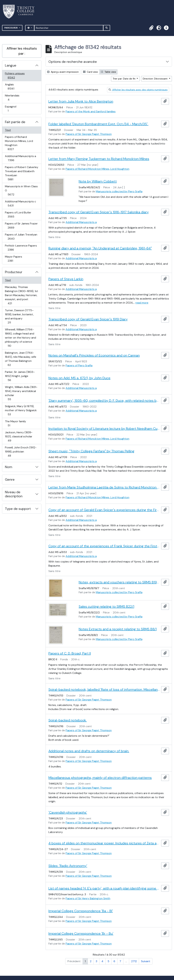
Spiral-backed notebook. (68, 720)
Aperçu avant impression (63, 72)
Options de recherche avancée (73, 62)
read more (142, 303)
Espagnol (12, 109)
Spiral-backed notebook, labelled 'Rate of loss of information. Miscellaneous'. (104, 689)
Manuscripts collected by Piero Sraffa (119, 191)
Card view (90, 72)
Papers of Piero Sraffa (79, 365)
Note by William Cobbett (98, 181)
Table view (108, 72)
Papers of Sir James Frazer (21, 226)
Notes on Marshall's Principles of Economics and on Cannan (94, 355)
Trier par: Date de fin (124, 79)
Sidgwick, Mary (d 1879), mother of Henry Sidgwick (21, 410)
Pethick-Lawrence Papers (21, 248)
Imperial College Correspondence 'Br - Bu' (81, 933)
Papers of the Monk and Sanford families (91, 111)
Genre (10, 479)
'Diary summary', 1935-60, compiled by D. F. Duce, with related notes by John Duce (104, 401)
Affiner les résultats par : (22, 51)
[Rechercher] (69, 28)
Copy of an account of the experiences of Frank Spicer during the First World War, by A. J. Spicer (104, 546)
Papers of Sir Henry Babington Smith (88, 898)
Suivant (146, 961)
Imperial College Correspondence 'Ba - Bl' (81, 911)
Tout (8, 130)
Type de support (18, 509)
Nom (9, 467)
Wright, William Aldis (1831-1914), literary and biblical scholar (21, 393)
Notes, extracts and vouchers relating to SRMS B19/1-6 (119, 582)
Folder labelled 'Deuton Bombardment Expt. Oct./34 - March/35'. (98, 124)
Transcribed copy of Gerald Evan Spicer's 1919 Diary (88, 319)
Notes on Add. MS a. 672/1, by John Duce (79, 378)
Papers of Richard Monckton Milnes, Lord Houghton (19, 143)
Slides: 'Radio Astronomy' (68, 866)
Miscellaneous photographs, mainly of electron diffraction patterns (100, 778)
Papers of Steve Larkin (66, 279)
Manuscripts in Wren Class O (21, 190)
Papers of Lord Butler (18, 215)
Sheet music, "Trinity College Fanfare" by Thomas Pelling (91, 451)
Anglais (15, 87)
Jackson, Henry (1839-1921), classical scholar (19, 436)
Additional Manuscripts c (20, 203)
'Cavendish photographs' (68, 812)
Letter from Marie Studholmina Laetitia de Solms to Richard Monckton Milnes (104, 487)
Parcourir (11, 28)
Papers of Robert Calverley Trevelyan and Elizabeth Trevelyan (21, 173)
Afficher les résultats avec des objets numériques (138, 90)
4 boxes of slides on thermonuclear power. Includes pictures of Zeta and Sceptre (104, 843)
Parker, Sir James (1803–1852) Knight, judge (20, 376)
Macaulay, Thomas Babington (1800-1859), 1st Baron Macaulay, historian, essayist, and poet (21, 295)
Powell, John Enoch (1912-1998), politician (21, 452)
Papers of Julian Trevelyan (21, 237)
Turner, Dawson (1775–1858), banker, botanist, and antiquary (19, 316)
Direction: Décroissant (155, 79)
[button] (151, 28)
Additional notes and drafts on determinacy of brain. (89, 751)
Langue (11, 65)
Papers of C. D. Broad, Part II (70, 653)
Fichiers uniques (15, 75)
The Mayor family (15, 423)
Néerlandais (12, 98)
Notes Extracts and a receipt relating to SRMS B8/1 (118, 629)
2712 (134, 961)
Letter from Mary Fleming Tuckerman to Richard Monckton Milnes (99, 159)
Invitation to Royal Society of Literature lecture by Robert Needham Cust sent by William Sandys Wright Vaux (104, 429)
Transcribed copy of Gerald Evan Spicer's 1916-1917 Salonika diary (99, 212)
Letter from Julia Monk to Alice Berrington (81, 101)
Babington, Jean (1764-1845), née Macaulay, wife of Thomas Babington (20, 359)
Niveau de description (14, 494)
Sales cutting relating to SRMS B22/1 (106, 606)
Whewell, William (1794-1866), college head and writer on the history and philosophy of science (20, 338)
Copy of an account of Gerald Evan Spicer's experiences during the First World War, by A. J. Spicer (104, 510)
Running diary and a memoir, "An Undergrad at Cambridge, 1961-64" (100, 248)
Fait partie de (15, 122)
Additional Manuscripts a (20, 158)
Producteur (14, 272)
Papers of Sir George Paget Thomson (89, 134)
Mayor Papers (14, 259)
